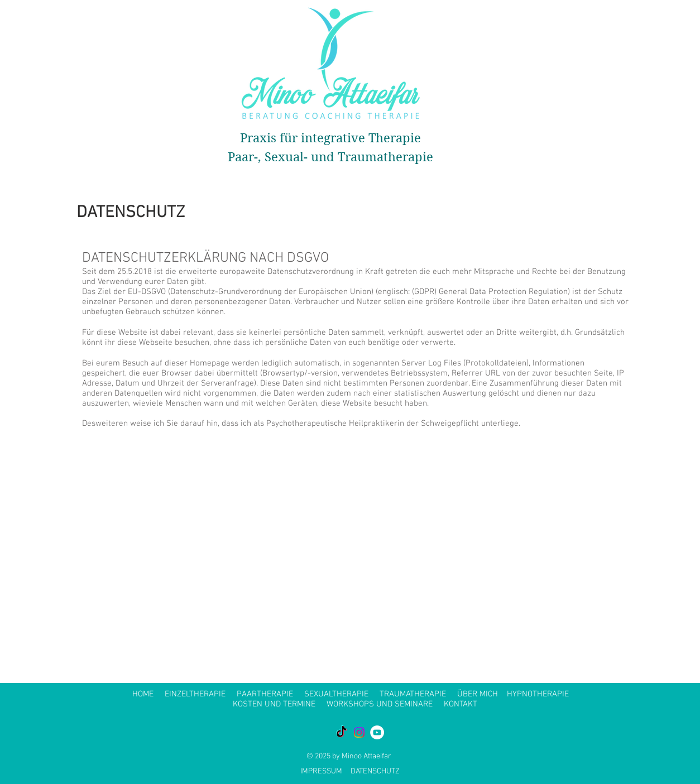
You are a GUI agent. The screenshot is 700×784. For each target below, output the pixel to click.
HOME (143, 694)
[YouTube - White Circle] (377, 732)
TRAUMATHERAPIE (413, 694)
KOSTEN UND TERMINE (274, 704)
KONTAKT (461, 704)
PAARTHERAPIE (265, 694)
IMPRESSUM (321, 771)
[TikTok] (341, 732)
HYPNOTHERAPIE (538, 694)
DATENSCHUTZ (375, 771)
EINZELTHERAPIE (195, 694)
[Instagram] (359, 732)
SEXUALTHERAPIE (336, 694)
